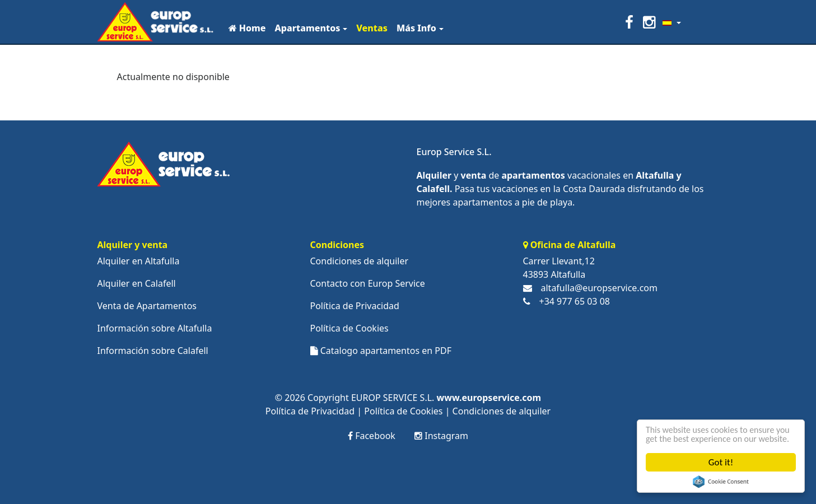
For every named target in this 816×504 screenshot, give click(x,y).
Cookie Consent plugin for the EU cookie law (721, 482)
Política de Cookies (349, 328)
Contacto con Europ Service (368, 283)
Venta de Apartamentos (147, 306)
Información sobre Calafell (153, 351)
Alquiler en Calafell (137, 283)
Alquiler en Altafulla (139, 261)
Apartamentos (307, 28)
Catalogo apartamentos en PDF (381, 351)
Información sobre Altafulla (155, 328)
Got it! (721, 462)
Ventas (372, 28)
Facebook (372, 436)
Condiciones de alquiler (360, 261)
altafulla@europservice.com (599, 288)
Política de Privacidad (355, 306)
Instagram (441, 436)
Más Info (416, 28)
